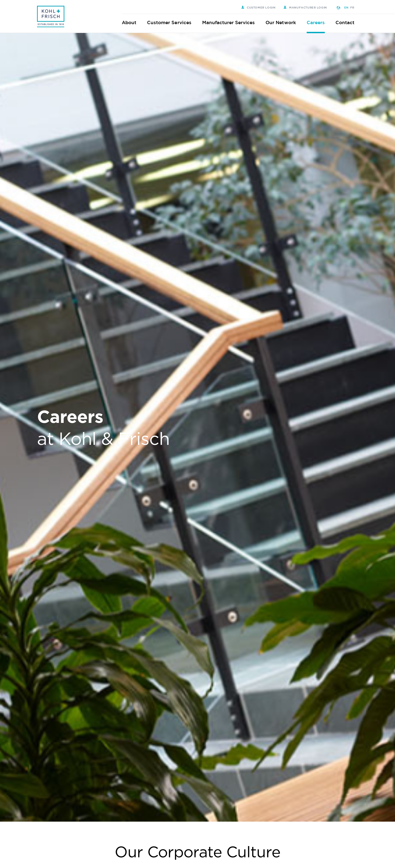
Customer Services (173, 22)
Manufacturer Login (309, 7)
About (133, 22)
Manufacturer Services (232, 22)
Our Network (284, 22)
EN (350, 7)
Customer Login (262, 7)
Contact (349, 22)
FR (356, 7)
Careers (319, 22)
